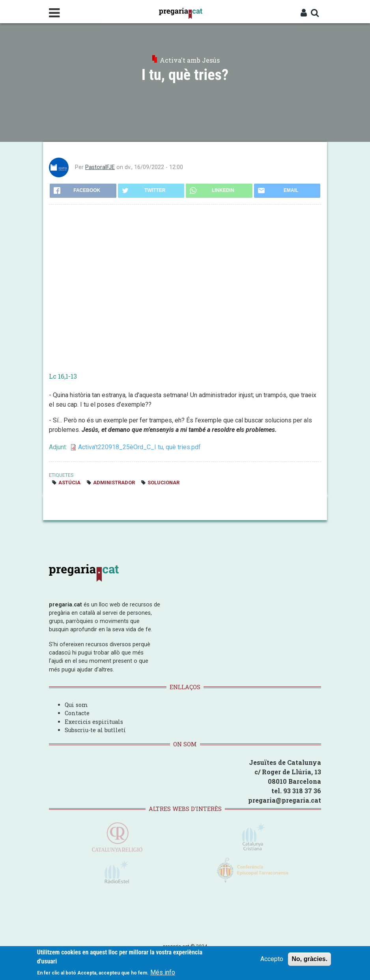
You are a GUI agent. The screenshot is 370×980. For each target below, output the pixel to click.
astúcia (69, 483)
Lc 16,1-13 (63, 376)
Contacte (77, 713)
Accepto (272, 959)
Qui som (76, 705)
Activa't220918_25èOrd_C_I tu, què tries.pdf (139, 447)
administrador (114, 483)
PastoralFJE (100, 167)
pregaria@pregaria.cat (285, 800)
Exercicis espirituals (94, 722)
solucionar (164, 483)
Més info (163, 972)
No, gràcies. (309, 959)
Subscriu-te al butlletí (95, 730)
